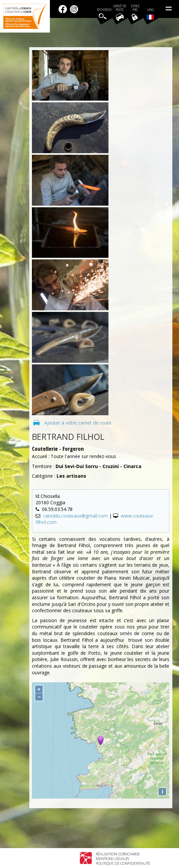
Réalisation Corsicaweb (118, 854)
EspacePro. (135, 8)
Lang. (150, 14)
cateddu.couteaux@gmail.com (75, 516)
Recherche (104, 10)
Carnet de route (120, 8)
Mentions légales (112, 859)
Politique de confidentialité (123, 863)
